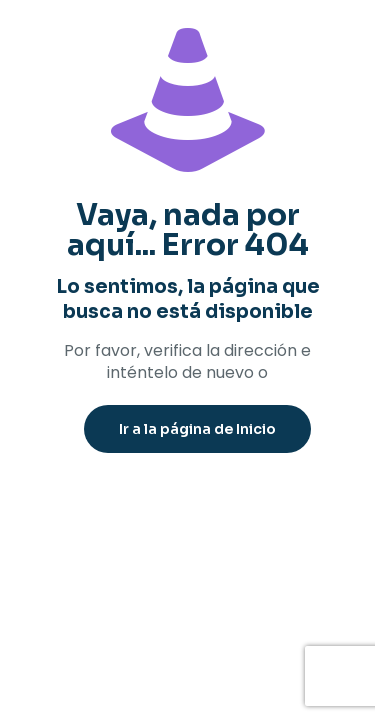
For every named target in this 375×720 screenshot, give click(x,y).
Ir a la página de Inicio (197, 429)
